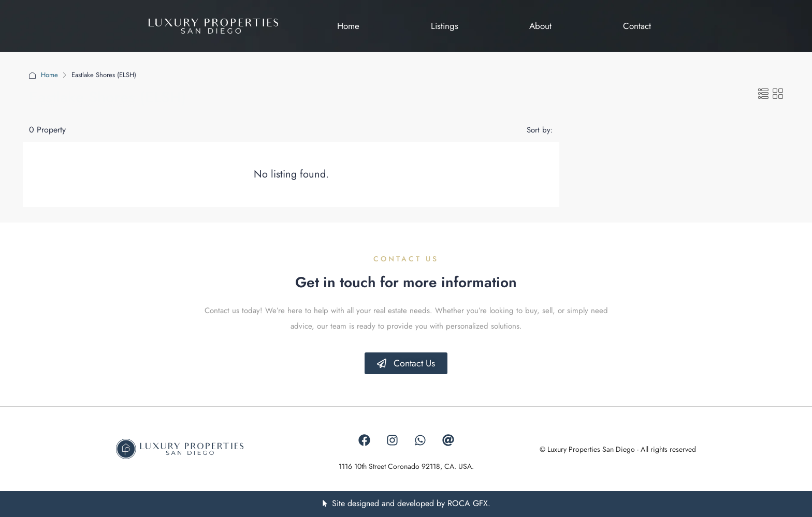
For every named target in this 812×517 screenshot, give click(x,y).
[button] (763, 94)
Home (49, 75)
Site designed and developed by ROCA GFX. (411, 503)
